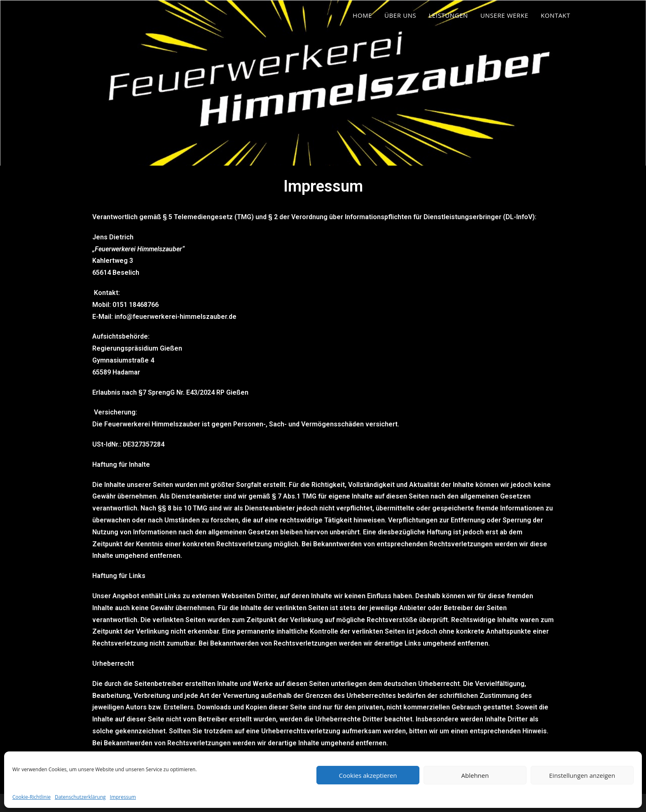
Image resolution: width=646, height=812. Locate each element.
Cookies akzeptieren (368, 775)
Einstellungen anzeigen (582, 775)
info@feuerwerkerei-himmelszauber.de (176, 317)
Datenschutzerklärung (80, 797)
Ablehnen (475, 775)
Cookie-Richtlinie (32, 797)
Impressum (123, 797)
